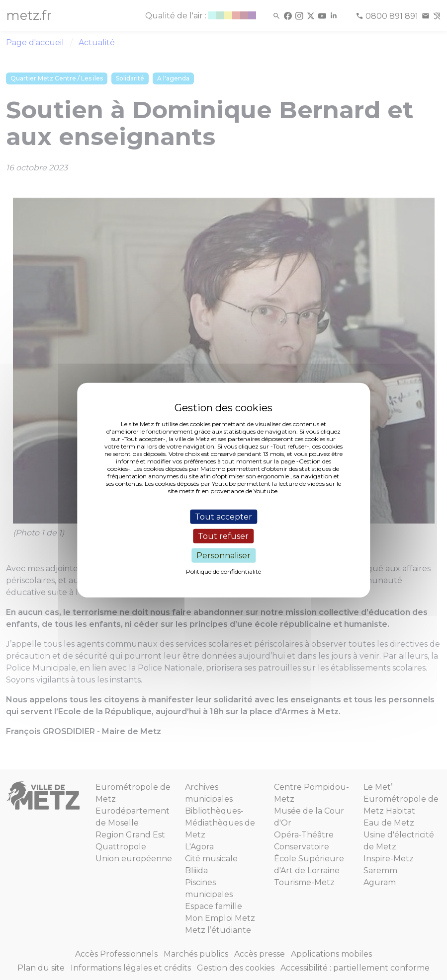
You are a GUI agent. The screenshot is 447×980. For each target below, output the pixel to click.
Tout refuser (223, 536)
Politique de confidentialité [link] (223, 571)
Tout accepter (223, 516)
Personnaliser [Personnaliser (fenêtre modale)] (223, 556)
